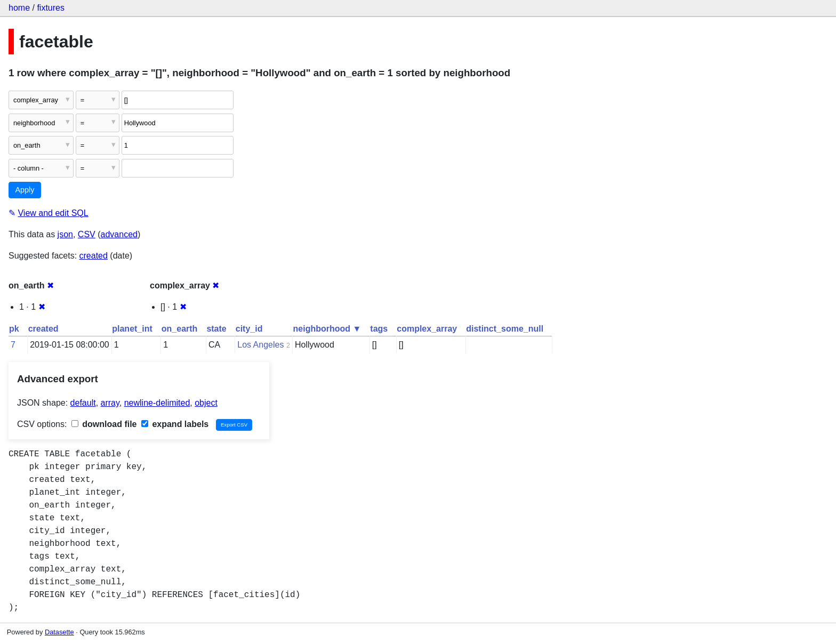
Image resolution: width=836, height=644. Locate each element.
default (83, 403)
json (65, 234)
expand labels (175, 424)
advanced (119, 234)
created (94, 256)
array (110, 403)
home (19, 8)
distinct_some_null (505, 329)
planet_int (132, 329)
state (216, 329)
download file (104, 424)
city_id (249, 329)
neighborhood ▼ (327, 329)
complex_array (427, 329)
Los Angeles (260, 345)
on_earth (180, 329)
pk (14, 329)
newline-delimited (157, 403)
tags (379, 329)
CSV (87, 234)
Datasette (59, 632)
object (206, 403)
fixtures (51, 8)
